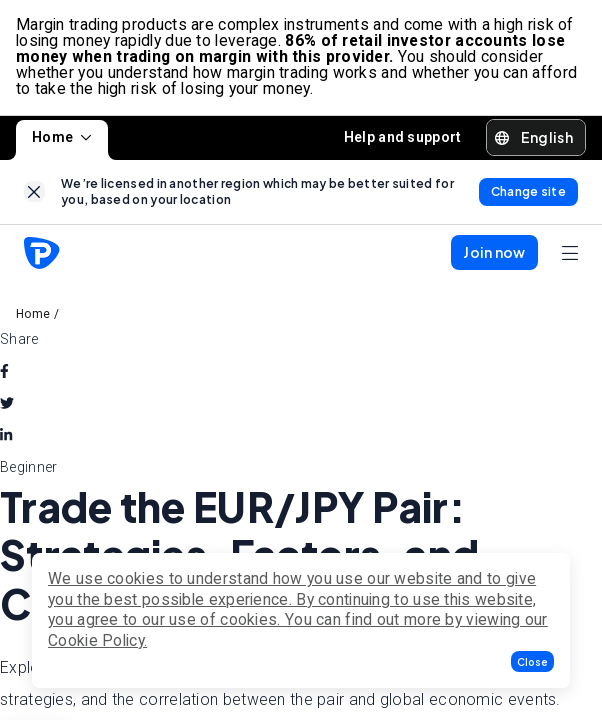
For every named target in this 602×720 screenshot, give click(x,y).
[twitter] (7, 403)
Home (62, 137)
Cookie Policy (96, 640)
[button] (532, 661)
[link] (34, 191)
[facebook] (4, 371)
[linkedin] (6, 435)
